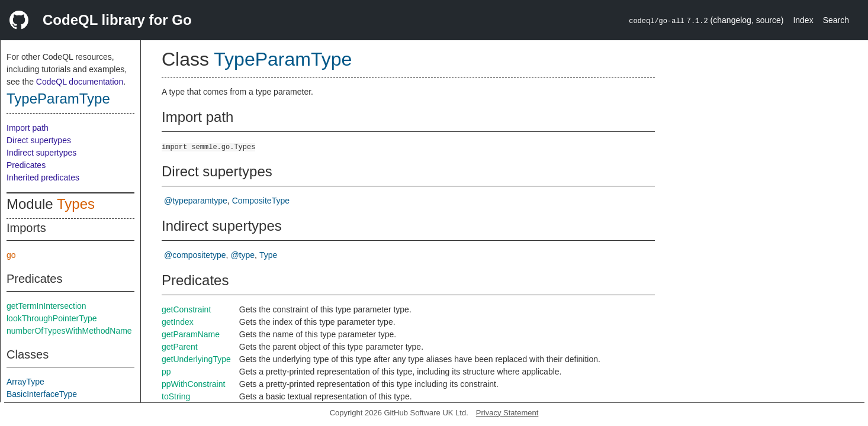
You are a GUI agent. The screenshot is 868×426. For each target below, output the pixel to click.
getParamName (191, 334)
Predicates (26, 165)
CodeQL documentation (80, 82)
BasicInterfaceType (42, 394)
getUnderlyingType (196, 359)
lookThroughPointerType (52, 318)
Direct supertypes (39, 140)
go (11, 255)
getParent (180, 347)
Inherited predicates (43, 177)
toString (176, 396)
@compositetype (195, 255)
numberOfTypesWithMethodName (69, 331)
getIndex (178, 322)
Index (803, 20)
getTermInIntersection (46, 306)
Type (268, 255)
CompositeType (261, 201)
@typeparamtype (196, 201)
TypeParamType (58, 99)
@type (242, 255)
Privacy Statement (507, 413)
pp (166, 372)
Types (76, 204)
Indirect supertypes (41, 153)
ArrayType (25, 382)
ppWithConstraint (193, 384)
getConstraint (186, 309)
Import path (28, 128)
